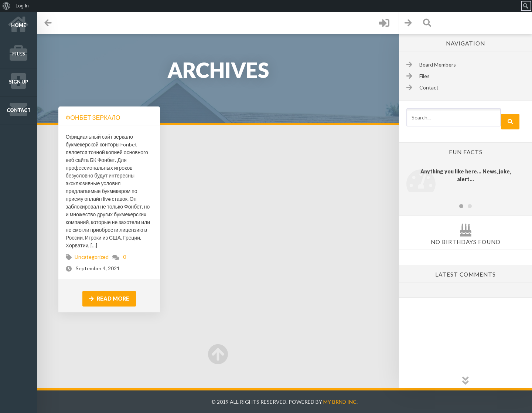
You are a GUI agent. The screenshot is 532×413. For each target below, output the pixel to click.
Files (19, 54)
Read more (109, 299)
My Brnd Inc (340, 402)
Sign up (19, 82)
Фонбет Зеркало (93, 117)
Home (19, 25)
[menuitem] (6, 6)
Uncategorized (92, 257)
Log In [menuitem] (22, 6)
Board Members (438, 65)
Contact (19, 110)
